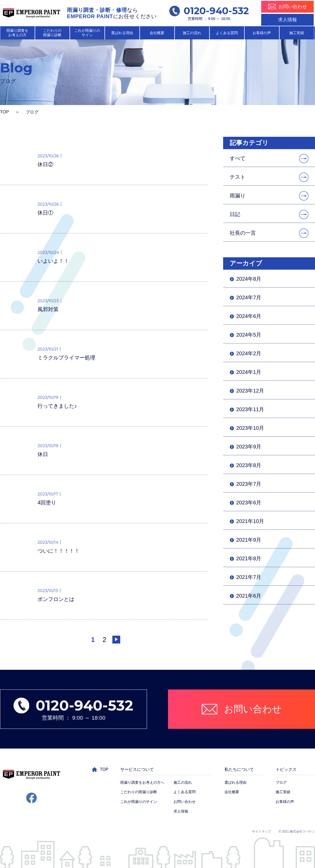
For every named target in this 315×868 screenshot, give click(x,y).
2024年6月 (249, 316)
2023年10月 (250, 428)
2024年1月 (249, 372)
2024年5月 (249, 335)
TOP (5, 112)
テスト (238, 177)
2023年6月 (249, 503)
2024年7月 (249, 297)
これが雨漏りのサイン (139, 802)
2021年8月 (249, 558)
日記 (235, 214)
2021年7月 (249, 577)
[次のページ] (116, 640)
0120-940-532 (209, 11)
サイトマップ (261, 832)
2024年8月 (249, 279)
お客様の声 (262, 33)
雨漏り (238, 196)
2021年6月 (249, 596)
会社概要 (157, 33)
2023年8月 (249, 465)
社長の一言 (243, 233)
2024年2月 (249, 353)
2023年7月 (249, 484)
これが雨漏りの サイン (87, 33)
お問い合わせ (185, 802)
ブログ (281, 782)
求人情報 (287, 20)
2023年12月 (250, 391)
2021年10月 (250, 521)
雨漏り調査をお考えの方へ (142, 782)
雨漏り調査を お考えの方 (17, 33)
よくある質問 (227, 33)
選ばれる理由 (122, 33)
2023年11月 (250, 409)
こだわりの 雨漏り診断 (52, 33)
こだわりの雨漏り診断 (139, 792)
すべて (238, 158)
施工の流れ (192, 33)
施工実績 (297, 33)
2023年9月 (249, 447)
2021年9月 (249, 540)
